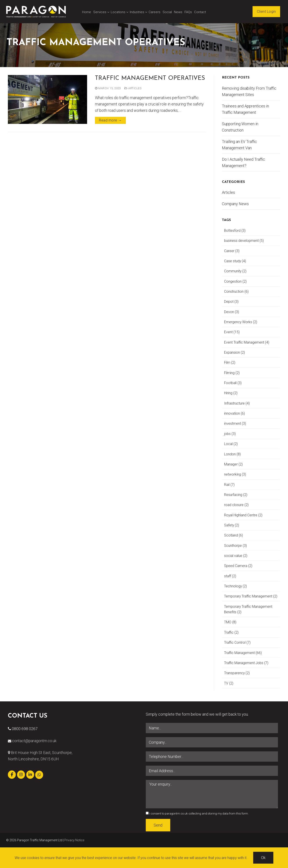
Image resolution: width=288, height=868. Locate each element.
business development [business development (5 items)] (244, 241)
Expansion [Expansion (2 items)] (234, 352)
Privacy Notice (74, 840)
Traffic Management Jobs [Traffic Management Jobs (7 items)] (246, 663)
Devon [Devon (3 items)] (232, 312)
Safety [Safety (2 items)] (232, 525)
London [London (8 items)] (232, 454)
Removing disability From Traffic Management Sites (249, 91)
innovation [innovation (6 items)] (234, 413)
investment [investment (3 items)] (235, 423)
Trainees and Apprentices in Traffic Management (245, 109)
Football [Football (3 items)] (233, 383)
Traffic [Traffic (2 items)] (231, 632)
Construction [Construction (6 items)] (236, 291)
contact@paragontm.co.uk (34, 741)
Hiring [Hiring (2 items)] (231, 393)
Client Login (266, 12)
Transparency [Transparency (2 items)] (237, 673)
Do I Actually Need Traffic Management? (243, 162)
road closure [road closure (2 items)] (236, 505)
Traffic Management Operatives (150, 78)
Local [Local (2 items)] (231, 444)
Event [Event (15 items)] (232, 332)
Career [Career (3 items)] (232, 251)
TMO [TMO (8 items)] (230, 622)
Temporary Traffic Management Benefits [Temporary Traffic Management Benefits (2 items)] (248, 609)
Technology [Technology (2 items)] (235, 586)
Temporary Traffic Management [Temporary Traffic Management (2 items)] (251, 596)
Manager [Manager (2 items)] (233, 464)
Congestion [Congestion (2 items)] (235, 281)
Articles (133, 88)
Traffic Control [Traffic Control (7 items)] (237, 643)
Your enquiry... (212, 794)
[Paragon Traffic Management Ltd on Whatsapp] (39, 775)
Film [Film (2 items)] (230, 363)
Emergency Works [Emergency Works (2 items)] (241, 322)
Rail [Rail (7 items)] (229, 485)
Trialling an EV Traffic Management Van (239, 145)
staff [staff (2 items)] (230, 576)
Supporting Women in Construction (240, 127)
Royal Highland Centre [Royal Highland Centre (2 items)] (243, 515)
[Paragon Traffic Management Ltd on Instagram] (21, 775)
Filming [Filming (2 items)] (232, 373)
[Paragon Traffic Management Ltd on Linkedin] (30, 775)
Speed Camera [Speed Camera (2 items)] (238, 566)
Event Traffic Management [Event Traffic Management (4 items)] (247, 342)
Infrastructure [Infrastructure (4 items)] (237, 403)
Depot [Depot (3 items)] (231, 302)
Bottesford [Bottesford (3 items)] (235, 231)
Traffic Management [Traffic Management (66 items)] (243, 653)
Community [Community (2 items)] (235, 271)
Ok (263, 858)
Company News (235, 204)
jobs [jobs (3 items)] (230, 434)
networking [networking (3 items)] (235, 474)
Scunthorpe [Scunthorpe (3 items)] (235, 546)
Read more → (110, 120)
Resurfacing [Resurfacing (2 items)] (236, 495)
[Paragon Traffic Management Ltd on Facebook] (12, 775)
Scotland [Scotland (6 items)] (234, 535)
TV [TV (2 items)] (229, 683)
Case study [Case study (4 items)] (235, 261)
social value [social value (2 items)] (236, 556)
